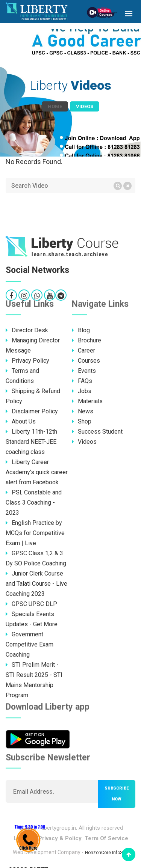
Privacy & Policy (60, 838)
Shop (82, 421)
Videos (84, 442)
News (83, 411)
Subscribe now (117, 794)
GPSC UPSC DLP (31, 604)
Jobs (82, 391)
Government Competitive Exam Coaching (30, 644)
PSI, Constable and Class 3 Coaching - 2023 (34, 503)
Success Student (97, 432)
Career (83, 350)
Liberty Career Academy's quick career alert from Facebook (37, 472)
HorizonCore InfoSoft (107, 853)
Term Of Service (106, 838)
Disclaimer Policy (32, 411)
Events (84, 371)
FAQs (82, 381)
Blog (81, 330)
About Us (21, 421)
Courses (86, 361)
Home (55, 106)
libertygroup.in (59, 828)
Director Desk (27, 330)
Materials (87, 401)
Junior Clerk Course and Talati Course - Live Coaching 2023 (36, 584)
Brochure (86, 340)
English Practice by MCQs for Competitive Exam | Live (35, 533)
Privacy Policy (27, 361)
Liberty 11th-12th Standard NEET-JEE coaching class (31, 442)
